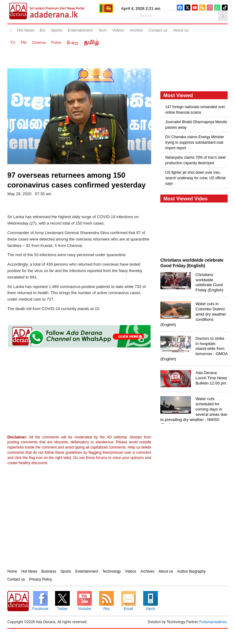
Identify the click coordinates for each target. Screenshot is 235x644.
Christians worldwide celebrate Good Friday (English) (209, 282)
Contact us (158, 30)
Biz (43, 30)
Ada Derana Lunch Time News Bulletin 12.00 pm (211, 378)
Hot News (26, 30)
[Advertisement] (58, 392)
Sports (57, 30)
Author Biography (191, 571)
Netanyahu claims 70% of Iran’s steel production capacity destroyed (195, 160)
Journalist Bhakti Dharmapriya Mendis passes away (196, 125)
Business (49, 571)
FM (24, 42)
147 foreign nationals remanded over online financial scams (195, 110)
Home (12, 571)
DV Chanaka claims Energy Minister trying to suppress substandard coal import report (195, 142)
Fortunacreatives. (213, 622)
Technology (112, 571)
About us (181, 30)
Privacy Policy (41, 579)
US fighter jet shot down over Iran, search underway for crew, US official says (195, 178)
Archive (136, 30)
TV (13, 42)
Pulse (56, 42)
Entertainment (80, 30)
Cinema (39, 42)
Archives (147, 571)
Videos (118, 30)
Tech (102, 30)
